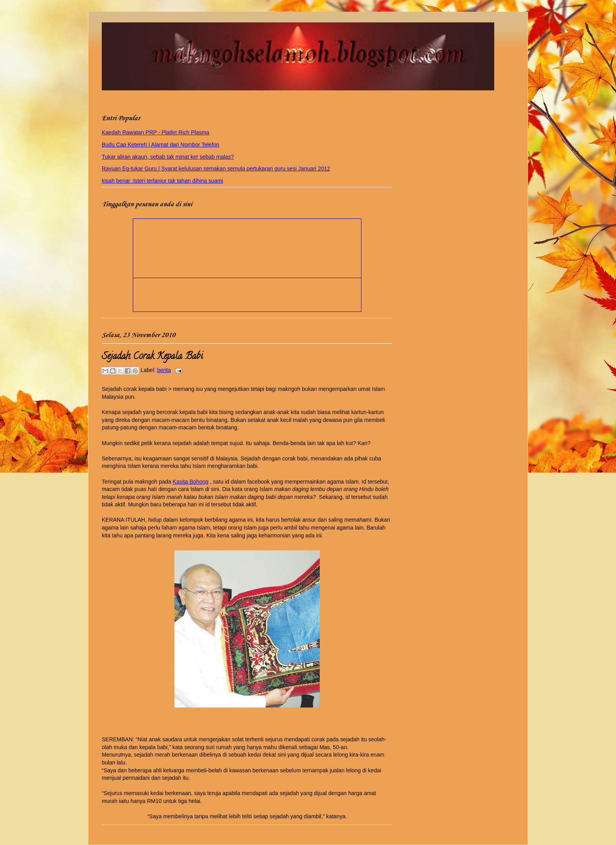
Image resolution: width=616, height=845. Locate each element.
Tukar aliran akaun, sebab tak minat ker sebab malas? (168, 157)
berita (164, 370)
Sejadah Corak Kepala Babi (152, 357)
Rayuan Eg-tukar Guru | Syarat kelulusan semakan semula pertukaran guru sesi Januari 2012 (216, 169)
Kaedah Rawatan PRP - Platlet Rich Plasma (156, 132)
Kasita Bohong (191, 482)
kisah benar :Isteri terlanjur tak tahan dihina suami (162, 181)
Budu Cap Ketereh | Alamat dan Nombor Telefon (160, 145)
